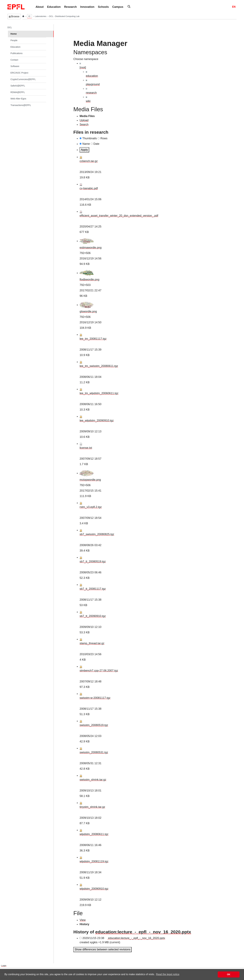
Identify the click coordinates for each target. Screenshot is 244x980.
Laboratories (41, 16)
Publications (16, 53)
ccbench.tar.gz (89, 161)
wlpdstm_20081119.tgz (94, 861)
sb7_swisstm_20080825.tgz (97, 534)
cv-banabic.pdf (89, 188)
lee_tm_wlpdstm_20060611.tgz (99, 393)
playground (93, 84)
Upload (84, 120)
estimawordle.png (90, 248)
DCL (10, 27)
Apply (84, 150)
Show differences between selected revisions (102, 949)
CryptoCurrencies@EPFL (23, 79)
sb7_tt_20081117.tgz (93, 589)
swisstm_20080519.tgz (94, 725)
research (91, 93)
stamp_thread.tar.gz (92, 643)
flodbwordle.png (89, 280)
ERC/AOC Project (19, 73)
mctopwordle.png (90, 480)
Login (4, 966)
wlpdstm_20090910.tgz (94, 889)
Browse (14, 16)
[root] (83, 67)
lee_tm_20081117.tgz (93, 339)
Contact (14, 60)
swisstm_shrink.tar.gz (93, 780)
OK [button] (229, 974)
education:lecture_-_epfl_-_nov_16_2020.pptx (143, 932)
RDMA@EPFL (18, 92)
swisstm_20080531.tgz (94, 752)
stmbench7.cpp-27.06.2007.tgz (99, 671)
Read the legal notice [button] (168, 974)
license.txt (86, 448)
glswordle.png (88, 311)
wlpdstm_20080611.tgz (94, 834)
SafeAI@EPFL (18, 86)
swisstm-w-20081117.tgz (95, 698)
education (92, 76)
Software (15, 66)
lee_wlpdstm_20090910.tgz (97, 421)
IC (29, 16)
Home (14, 34)
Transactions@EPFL (21, 105)
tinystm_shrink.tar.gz (92, 807)
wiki (88, 101)
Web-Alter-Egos (18, 99)
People (14, 40)
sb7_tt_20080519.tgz (93, 562)
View (83, 920)
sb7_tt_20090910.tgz (93, 616)
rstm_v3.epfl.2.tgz (91, 507)
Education (15, 47)
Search (84, 124)
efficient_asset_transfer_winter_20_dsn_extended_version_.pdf (119, 216)
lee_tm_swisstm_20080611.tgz (99, 366)
